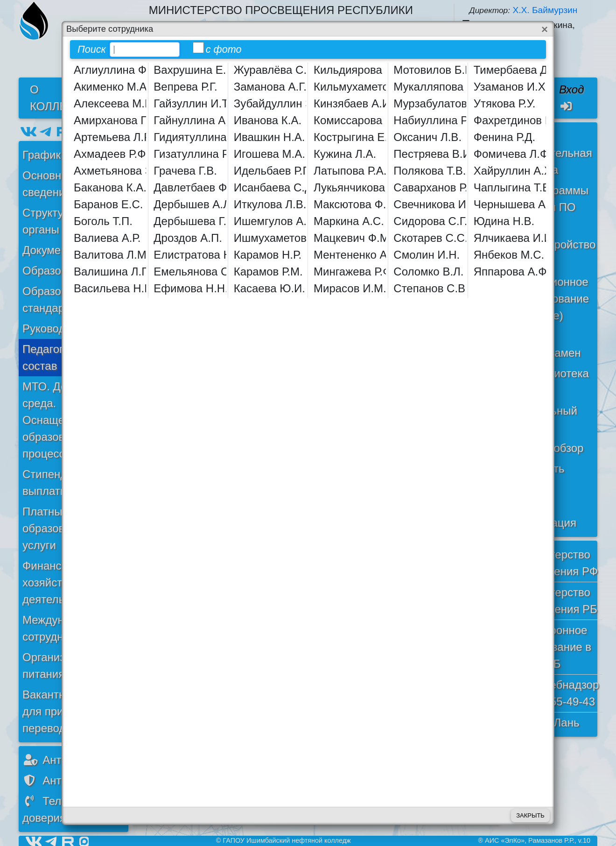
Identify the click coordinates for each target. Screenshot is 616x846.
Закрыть (530, 815)
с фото (217, 49)
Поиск (92, 49)
